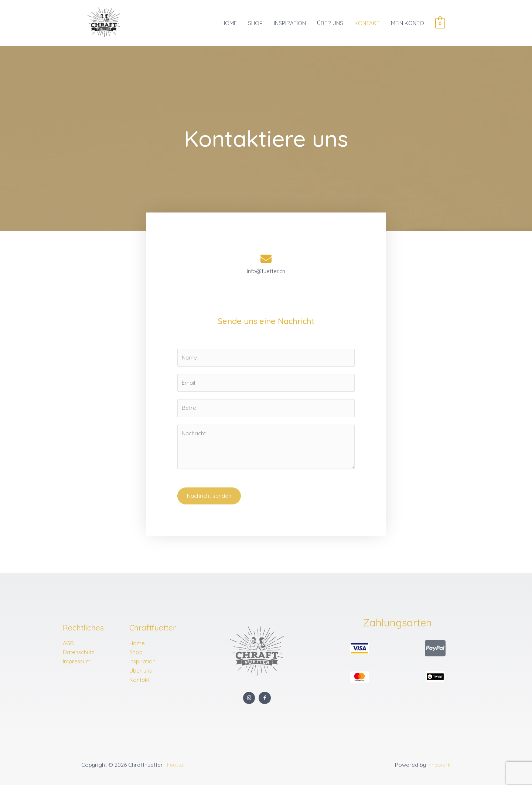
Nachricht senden (209, 499)
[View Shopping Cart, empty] (440, 24)
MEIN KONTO (407, 24)
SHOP (255, 24)
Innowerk (439, 769)
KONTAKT (367, 24)
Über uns (141, 675)
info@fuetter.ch (266, 274)
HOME (229, 24)
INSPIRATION (290, 24)
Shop (136, 656)
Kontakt (139, 683)
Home (137, 647)
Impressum (77, 665)
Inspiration (143, 665)
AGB (69, 647)
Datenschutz (79, 656)
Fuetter (176, 769)
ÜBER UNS (330, 24)
